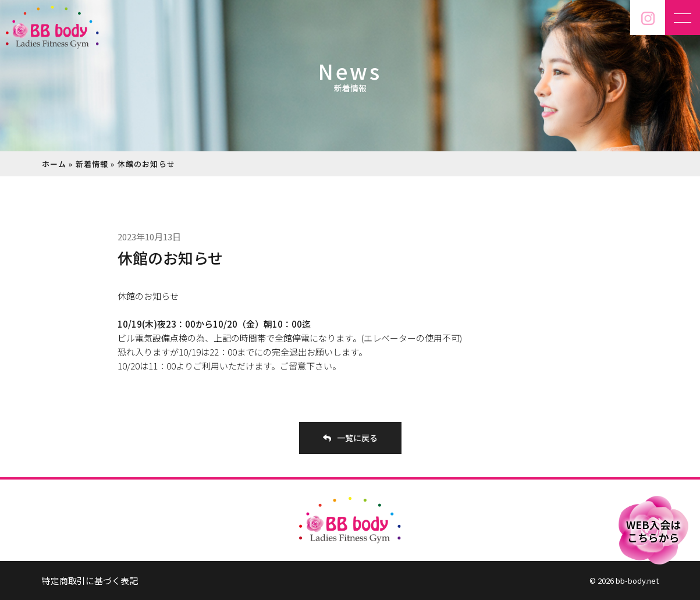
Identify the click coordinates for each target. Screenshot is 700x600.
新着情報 (92, 164)
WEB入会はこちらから (653, 531)
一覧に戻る (350, 438)
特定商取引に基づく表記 (90, 581)
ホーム (54, 164)
